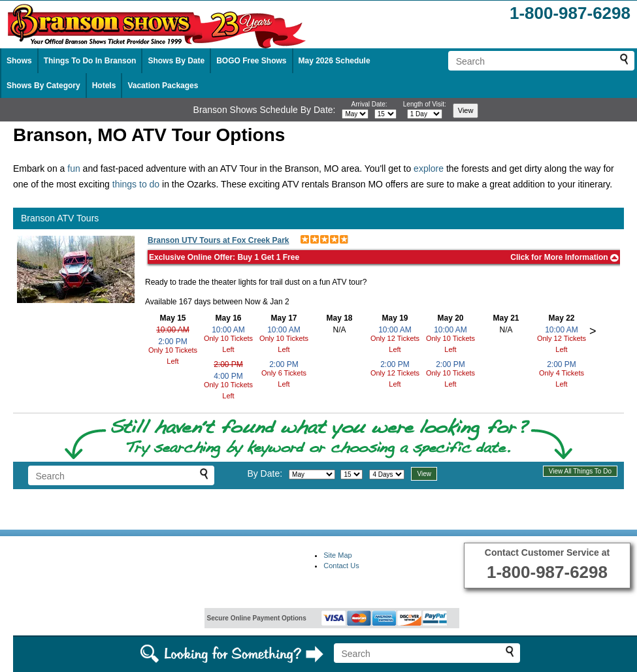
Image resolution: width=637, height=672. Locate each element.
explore (429, 168)
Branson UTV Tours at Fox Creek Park (219, 240)
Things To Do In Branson (90, 61)
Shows (19, 61)
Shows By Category (43, 86)
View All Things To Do (580, 471)
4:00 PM (228, 376)
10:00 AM (173, 330)
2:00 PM (173, 342)
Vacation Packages (163, 86)
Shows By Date (176, 61)
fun (73, 168)
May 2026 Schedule (335, 61)
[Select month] (355, 114)
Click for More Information (564, 257)
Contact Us (341, 566)
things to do (136, 184)
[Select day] (385, 114)
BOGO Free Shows (251, 61)
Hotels (104, 86)
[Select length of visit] (425, 114)
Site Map (337, 555)
